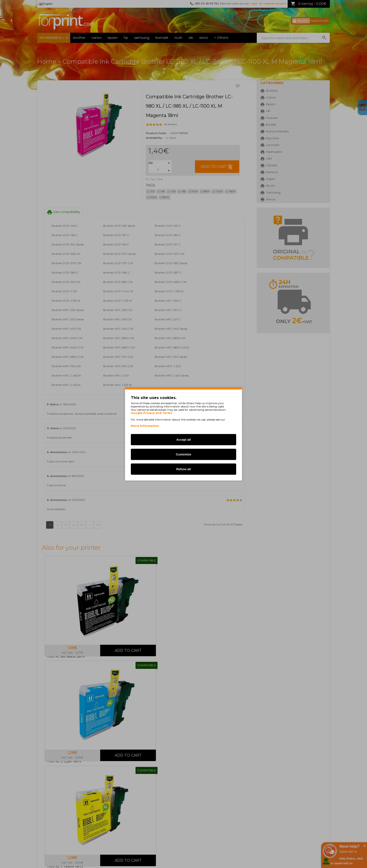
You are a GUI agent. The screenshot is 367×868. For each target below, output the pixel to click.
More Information (145, 426)
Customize (183, 454)
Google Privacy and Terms (151, 413)
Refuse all (183, 469)
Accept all (183, 439)
